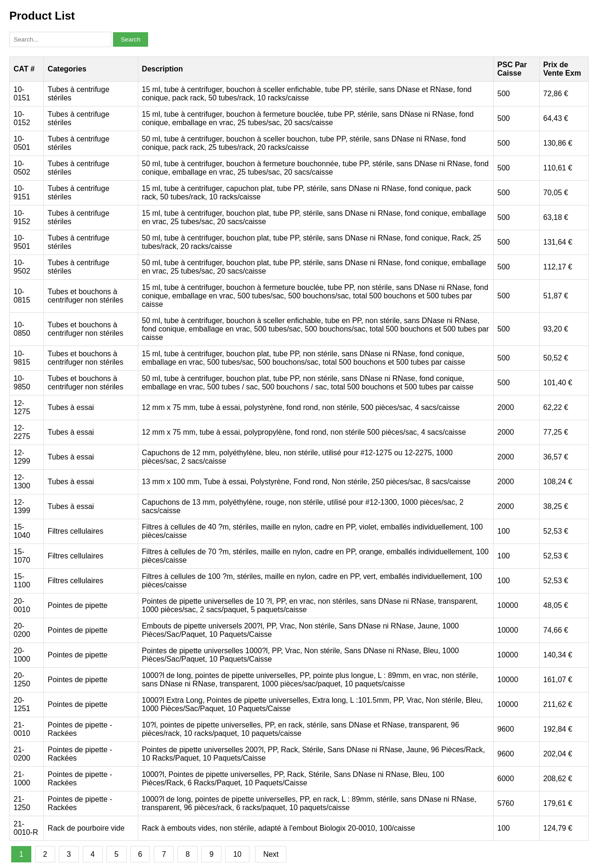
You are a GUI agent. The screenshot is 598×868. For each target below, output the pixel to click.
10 (237, 854)
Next (271, 854)
